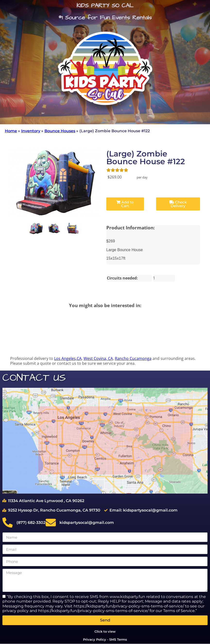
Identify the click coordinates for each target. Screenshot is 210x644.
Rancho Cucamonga (133, 358)
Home (11, 131)
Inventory (31, 131)
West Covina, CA (98, 358)
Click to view (105, 631)
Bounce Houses (60, 131)
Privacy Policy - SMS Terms (105, 639)
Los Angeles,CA (68, 358)
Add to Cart (125, 204)
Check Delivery (178, 204)
